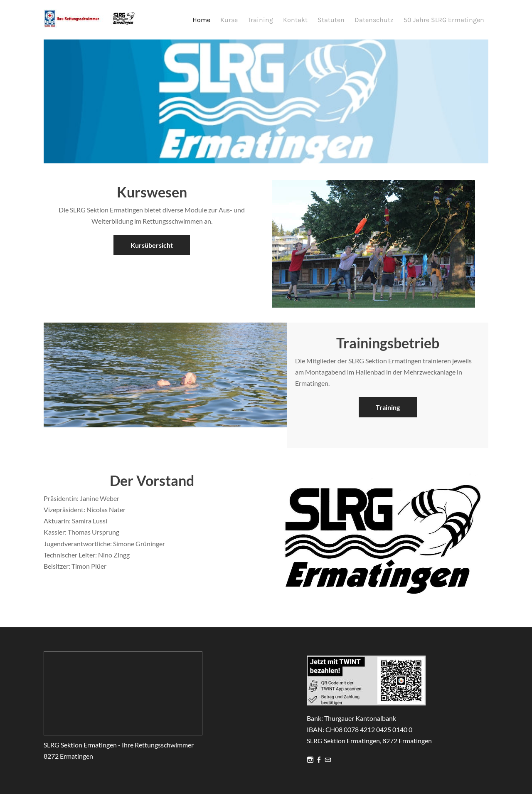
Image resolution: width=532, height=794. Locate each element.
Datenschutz (374, 20)
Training (260, 20)
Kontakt (295, 20)
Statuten (331, 20)
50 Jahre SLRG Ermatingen (444, 20)
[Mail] (328, 760)
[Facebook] (319, 760)
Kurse (229, 20)
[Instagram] (310, 760)
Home (201, 20)
